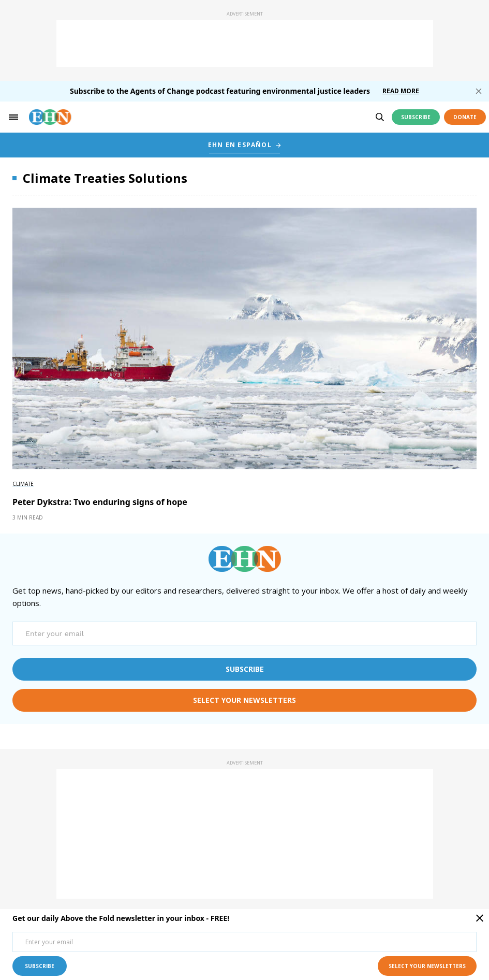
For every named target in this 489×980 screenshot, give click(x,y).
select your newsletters (245, 700)
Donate (465, 117)
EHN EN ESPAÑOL (240, 145)
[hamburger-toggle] (13, 117)
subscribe (245, 669)
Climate (23, 484)
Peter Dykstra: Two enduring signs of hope (100, 502)
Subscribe (416, 117)
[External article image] (245, 338)
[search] (380, 117)
